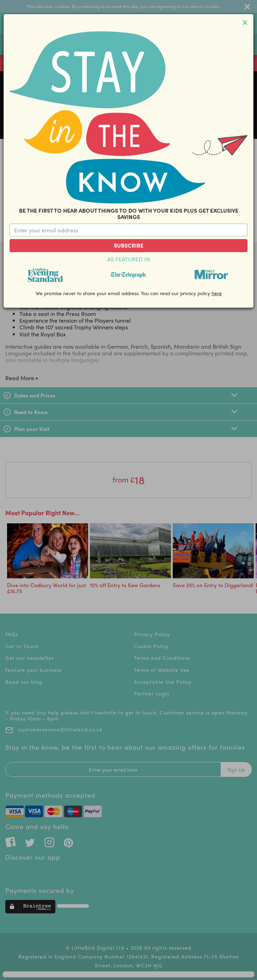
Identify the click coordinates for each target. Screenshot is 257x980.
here (217, 293)
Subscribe (129, 245)
